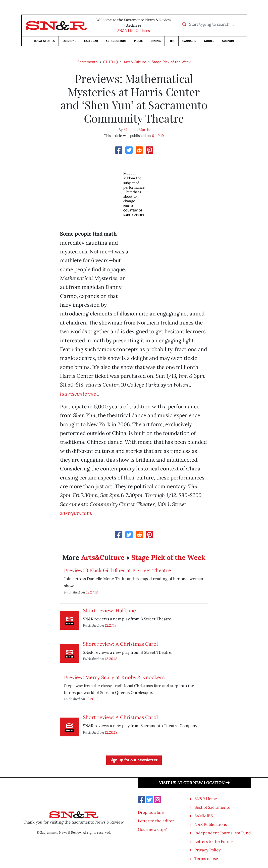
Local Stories (44, 41)
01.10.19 (111, 62)
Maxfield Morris (137, 130)
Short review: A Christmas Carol (120, 644)
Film (172, 41)
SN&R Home (206, 799)
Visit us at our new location (194, 783)
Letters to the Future (214, 841)
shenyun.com (76, 513)
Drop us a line (151, 812)
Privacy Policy (207, 850)
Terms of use (206, 858)
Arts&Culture (116, 41)
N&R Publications (211, 824)
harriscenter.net (79, 394)
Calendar (91, 41)
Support (228, 41)
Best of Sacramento (212, 807)
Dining (156, 41)
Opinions (69, 41)
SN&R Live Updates (134, 31)
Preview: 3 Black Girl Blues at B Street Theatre (118, 570)
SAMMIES (204, 816)
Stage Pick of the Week (171, 62)
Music (139, 41)
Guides (209, 41)
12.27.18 (92, 592)
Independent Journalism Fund (223, 833)
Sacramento (88, 62)
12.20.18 (111, 659)
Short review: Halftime (109, 610)
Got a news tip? (152, 829)
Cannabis (189, 41)
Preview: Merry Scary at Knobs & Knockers (114, 677)
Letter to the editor (156, 821)
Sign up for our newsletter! (134, 760)
